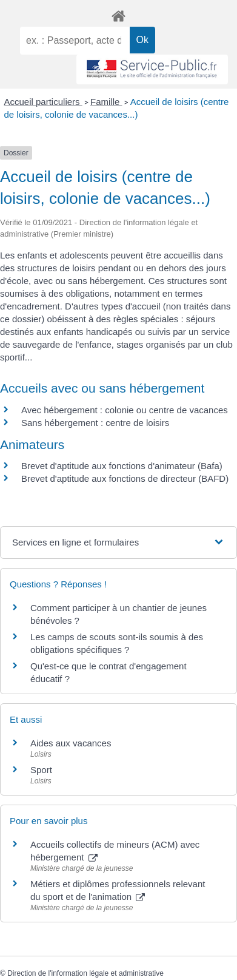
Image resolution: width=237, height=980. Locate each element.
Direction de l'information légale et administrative (85, 973)
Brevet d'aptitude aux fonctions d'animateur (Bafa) (122, 466)
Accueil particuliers (43, 102)
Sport (41, 770)
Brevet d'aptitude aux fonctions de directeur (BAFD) (125, 478)
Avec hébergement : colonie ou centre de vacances (125, 410)
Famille (106, 102)
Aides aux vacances (71, 743)
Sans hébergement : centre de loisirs (95, 423)
